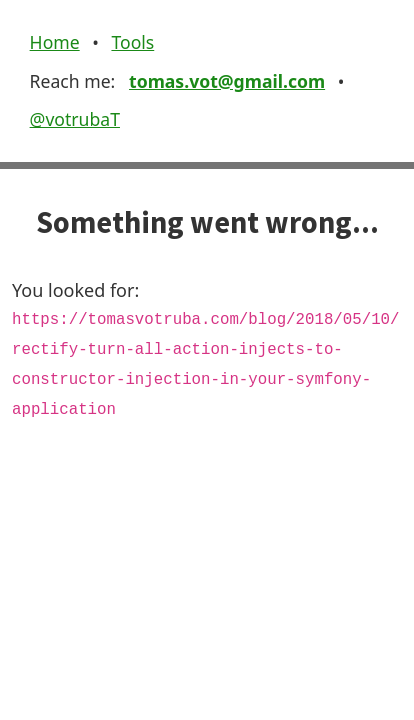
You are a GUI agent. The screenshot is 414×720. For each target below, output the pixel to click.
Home (55, 42)
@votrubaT (75, 119)
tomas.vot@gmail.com (227, 81)
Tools (132, 42)
